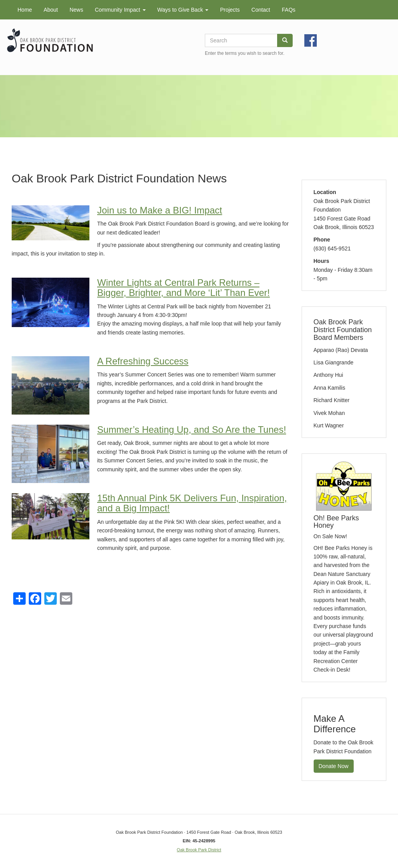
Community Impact (120, 10)
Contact (261, 10)
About (51, 10)
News (76, 10)
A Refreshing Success (143, 361)
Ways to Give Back (183, 10)
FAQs (289, 10)
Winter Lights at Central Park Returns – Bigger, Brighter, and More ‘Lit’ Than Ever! (183, 288)
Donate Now (334, 766)
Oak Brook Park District (199, 850)
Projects (230, 10)
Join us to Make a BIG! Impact (160, 210)
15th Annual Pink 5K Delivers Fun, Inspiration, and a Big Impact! (192, 503)
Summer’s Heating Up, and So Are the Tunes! (192, 430)
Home (25, 10)
